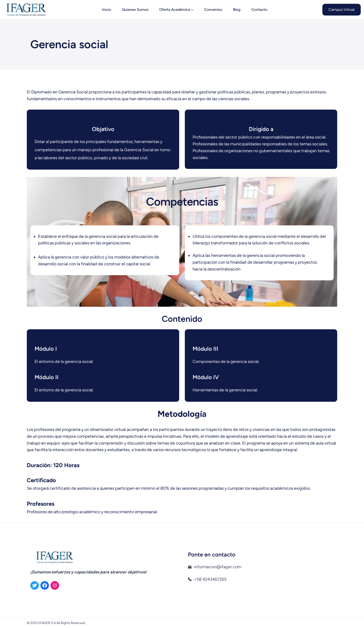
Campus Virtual (342, 10)
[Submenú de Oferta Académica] (192, 10)
